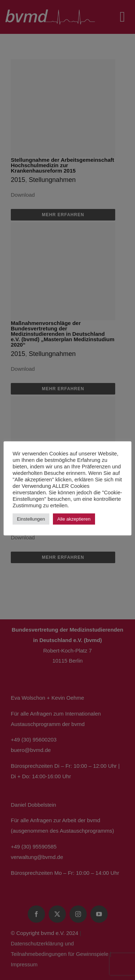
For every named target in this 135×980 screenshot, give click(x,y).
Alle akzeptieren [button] (74, 519)
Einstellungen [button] (31, 519)
